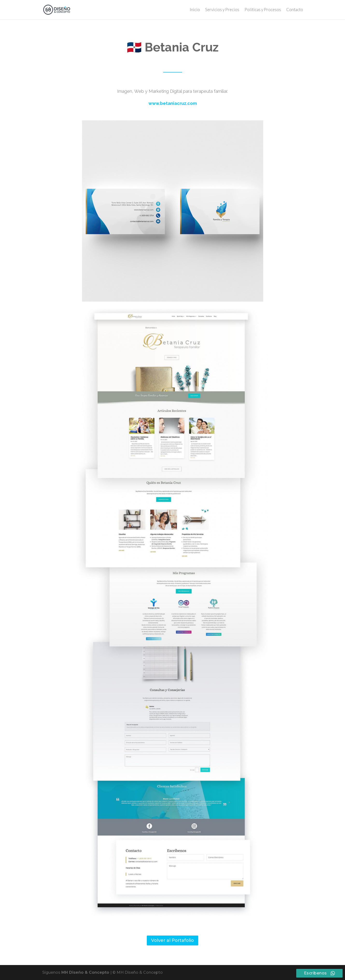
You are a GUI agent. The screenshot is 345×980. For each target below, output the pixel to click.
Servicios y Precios (222, 10)
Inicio (195, 10)
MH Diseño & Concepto (86, 972)
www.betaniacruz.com (173, 103)
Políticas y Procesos (263, 10)
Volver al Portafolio (172, 940)
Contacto (295, 10)
